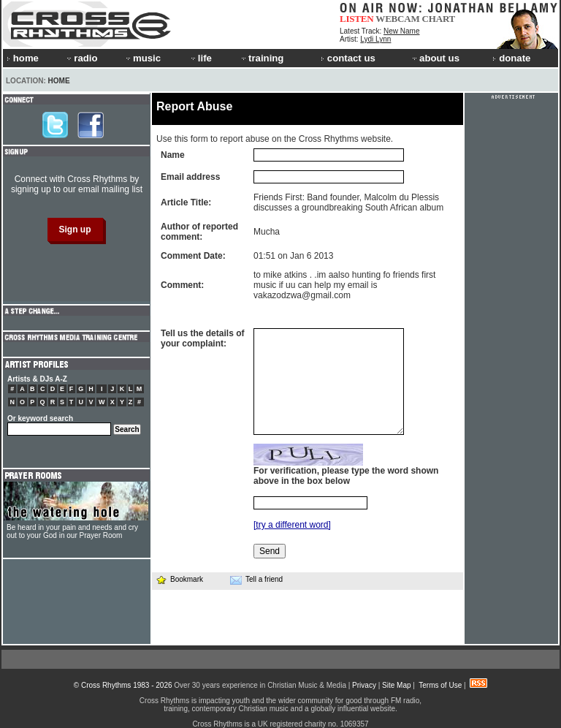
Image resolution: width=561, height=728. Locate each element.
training (262, 58)
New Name (401, 31)
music (142, 58)
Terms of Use (440, 685)
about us (435, 58)
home (23, 58)
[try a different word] (292, 525)
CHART (439, 19)
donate (511, 58)
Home (59, 81)
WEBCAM (397, 19)
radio (81, 58)
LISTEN (357, 19)
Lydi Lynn (375, 39)
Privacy (364, 685)
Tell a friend (256, 580)
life (201, 58)
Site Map (396, 685)
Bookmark (179, 579)
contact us (348, 58)
